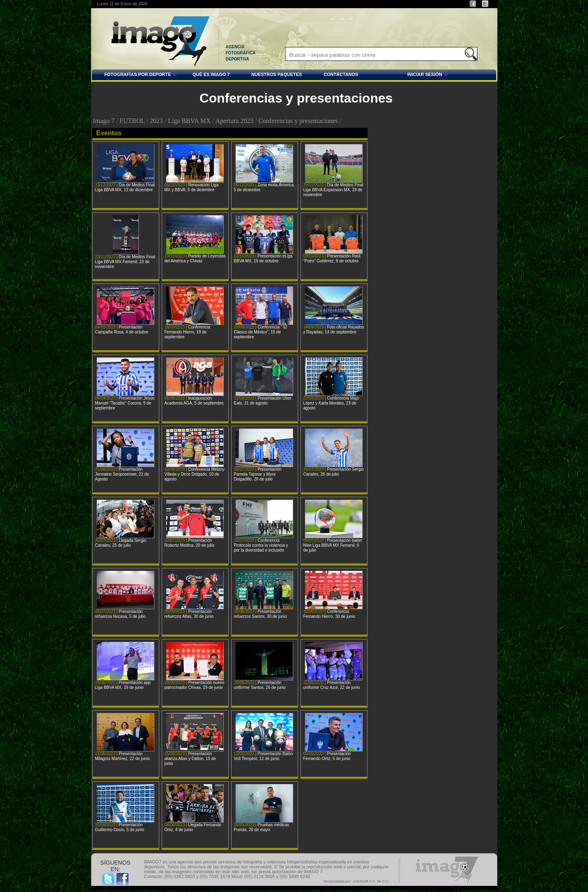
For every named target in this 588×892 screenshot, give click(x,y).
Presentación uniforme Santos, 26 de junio (260, 685)
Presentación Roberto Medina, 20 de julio (189, 543)
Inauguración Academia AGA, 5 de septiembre (194, 401)
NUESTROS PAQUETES (277, 74)
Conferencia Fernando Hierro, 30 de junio (329, 614)
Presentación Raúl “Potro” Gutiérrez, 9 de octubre (332, 258)
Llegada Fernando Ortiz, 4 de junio (193, 827)
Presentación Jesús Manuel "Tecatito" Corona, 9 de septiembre (125, 403)
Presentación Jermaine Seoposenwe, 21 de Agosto (122, 474)
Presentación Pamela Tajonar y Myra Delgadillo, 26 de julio (258, 474)
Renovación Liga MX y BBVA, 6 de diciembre (192, 187)
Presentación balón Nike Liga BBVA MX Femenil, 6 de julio (333, 545)
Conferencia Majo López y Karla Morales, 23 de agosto (331, 403)
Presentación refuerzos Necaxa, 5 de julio (120, 614)
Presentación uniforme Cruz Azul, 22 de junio (332, 685)
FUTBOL (132, 121)
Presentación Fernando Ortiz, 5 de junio (327, 756)
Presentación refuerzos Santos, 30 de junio (261, 614)
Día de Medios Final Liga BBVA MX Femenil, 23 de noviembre (125, 262)
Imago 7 (104, 121)
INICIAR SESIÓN (404, 76)
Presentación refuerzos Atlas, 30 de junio (189, 614)
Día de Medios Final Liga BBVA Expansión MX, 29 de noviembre (333, 190)
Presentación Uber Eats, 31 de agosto (263, 401)
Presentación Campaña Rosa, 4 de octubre (122, 330)
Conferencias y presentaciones (298, 121)
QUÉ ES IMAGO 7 (211, 74)
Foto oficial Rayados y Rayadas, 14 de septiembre (334, 330)
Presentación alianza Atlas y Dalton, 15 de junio (190, 759)
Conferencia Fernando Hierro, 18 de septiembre (187, 332)
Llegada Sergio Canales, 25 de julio (121, 543)
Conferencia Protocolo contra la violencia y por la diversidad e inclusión (261, 545)
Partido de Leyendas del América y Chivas (195, 258)
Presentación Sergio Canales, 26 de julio (334, 472)
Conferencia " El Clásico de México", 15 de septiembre (261, 332)
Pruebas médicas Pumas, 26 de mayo (262, 827)
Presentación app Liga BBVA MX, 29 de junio (123, 685)
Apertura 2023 (235, 121)
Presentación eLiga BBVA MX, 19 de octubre (263, 258)
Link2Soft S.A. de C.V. (371, 881)
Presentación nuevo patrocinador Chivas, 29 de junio (195, 685)
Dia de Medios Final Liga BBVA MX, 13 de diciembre (125, 187)
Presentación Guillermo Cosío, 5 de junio (120, 827)
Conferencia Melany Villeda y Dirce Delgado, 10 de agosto (195, 474)
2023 (156, 121)
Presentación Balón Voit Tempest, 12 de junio (264, 756)
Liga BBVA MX (189, 121)
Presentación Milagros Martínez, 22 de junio (122, 756)
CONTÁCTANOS (341, 74)
